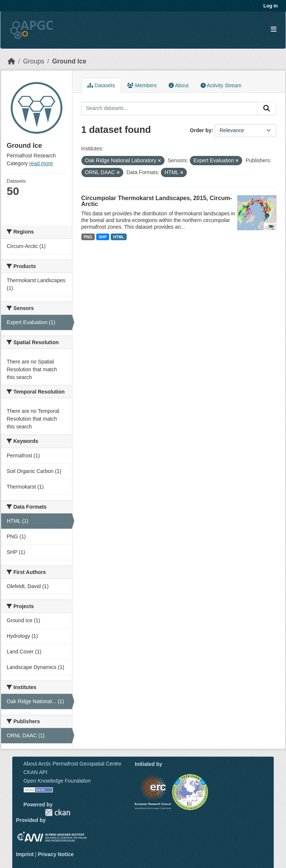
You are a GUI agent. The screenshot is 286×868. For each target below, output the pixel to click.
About (179, 85)
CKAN (58, 812)
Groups (34, 61)
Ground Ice (69, 61)
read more (41, 163)
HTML (119, 237)
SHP (103, 237)
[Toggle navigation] (274, 30)
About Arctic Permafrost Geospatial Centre (72, 764)
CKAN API (35, 772)
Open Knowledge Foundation (57, 781)
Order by (201, 130)
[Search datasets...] (170, 108)
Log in (271, 6)
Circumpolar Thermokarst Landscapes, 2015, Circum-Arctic (157, 201)
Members (142, 85)
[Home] (12, 61)
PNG (88, 237)
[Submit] (267, 108)
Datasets (101, 85)
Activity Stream (221, 85)
